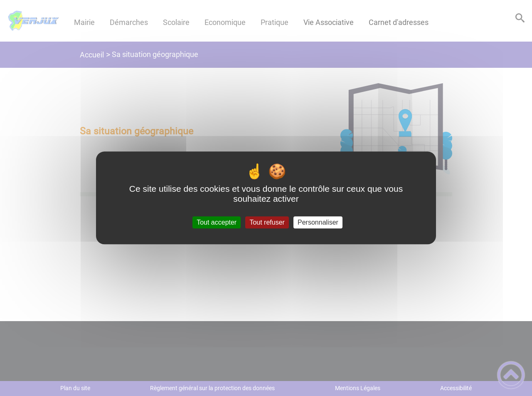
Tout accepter (217, 222)
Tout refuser (267, 222)
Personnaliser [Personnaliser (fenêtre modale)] (318, 222)
